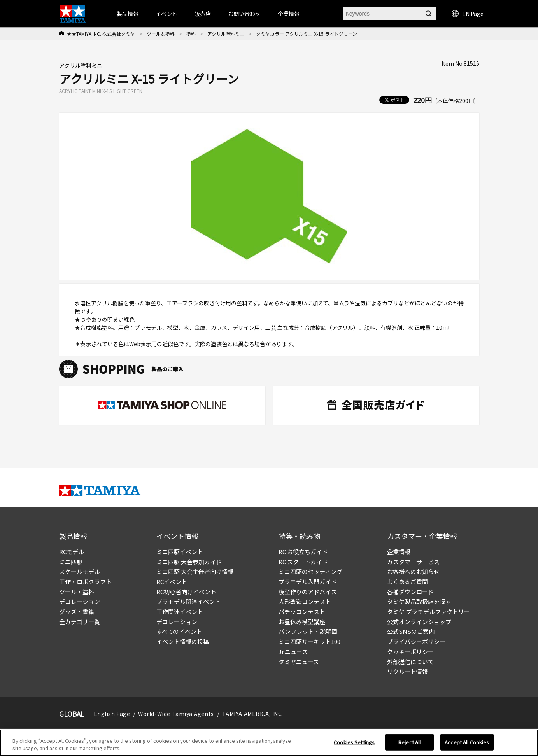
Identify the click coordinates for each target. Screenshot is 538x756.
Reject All (409, 742)
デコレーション (80, 601)
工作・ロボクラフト (85, 582)
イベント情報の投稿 (183, 641)
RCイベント (172, 582)
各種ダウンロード (410, 592)
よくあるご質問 (407, 582)
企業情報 (399, 552)
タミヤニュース (299, 662)
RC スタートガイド (303, 562)
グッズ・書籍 (77, 612)
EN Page (468, 14)
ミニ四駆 (71, 562)
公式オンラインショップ (419, 622)
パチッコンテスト (302, 612)
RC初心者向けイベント (186, 592)
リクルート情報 (407, 671)
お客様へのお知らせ (413, 571)
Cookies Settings (354, 742)
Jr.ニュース (293, 652)
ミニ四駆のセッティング (310, 571)
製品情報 (128, 14)
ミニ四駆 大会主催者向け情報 (195, 571)
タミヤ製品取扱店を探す (419, 601)
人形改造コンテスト (305, 601)
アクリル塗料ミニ (226, 34)
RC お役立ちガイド (303, 552)
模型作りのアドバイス (308, 592)
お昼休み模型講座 (302, 622)
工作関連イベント (180, 612)
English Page (112, 714)
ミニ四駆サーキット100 (309, 641)
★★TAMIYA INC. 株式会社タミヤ (101, 34)
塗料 (191, 34)
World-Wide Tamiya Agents (176, 714)
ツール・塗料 (77, 592)
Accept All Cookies (467, 742)
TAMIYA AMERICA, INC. (253, 714)
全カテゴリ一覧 (80, 622)
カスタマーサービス (413, 562)
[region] (269, 743)
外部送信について (410, 662)
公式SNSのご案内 (411, 631)
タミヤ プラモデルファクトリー (428, 612)
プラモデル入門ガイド (308, 582)
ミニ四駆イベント (180, 552)
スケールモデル (80, 571)
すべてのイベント (179, 631)
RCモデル (72, 552)
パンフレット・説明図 (308, 631)
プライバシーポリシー (416, 641)
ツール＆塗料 (161, 34)
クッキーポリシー (410, 652)
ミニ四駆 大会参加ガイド (189, 562)
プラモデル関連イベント (188, 601)
